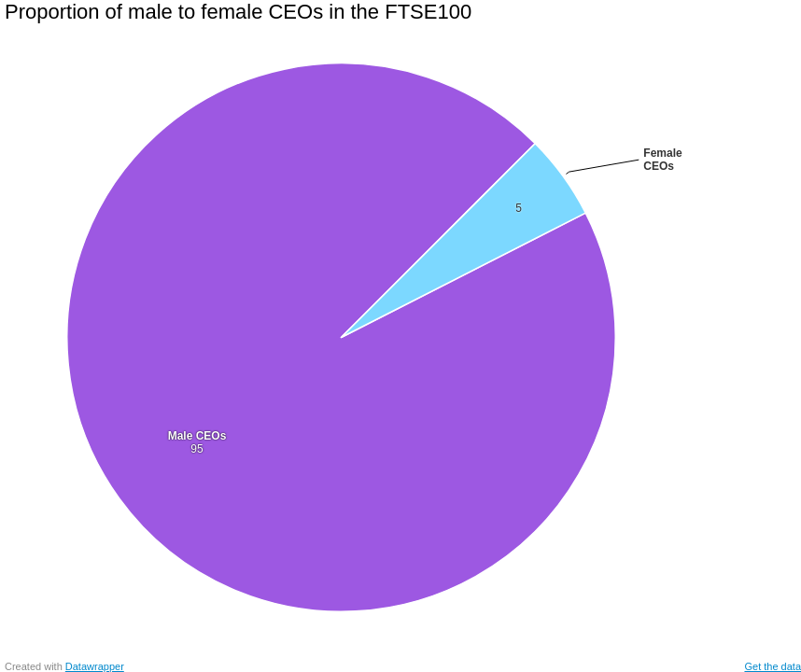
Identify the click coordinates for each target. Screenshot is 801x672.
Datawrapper (95, 666)
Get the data (773, 666)
